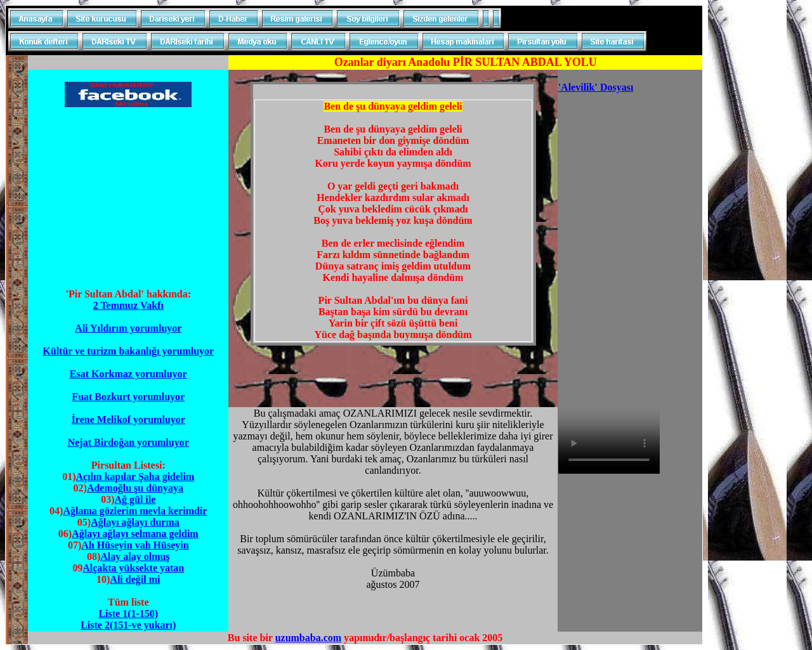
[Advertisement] (128, 198)
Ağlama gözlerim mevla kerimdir (135, 511)
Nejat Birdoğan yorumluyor (128, 442)
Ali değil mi (135, 579)
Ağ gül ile (135, 499)
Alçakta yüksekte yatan (133, 568)
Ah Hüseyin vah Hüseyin (135, 545)
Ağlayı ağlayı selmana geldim (135, 534)
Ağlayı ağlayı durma (135, 522)
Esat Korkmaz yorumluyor (128, 374)
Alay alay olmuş (135, 556)
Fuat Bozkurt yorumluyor (128, 397)
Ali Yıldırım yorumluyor (128, 328)
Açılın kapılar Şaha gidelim (135, 477)
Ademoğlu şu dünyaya (135, 488)
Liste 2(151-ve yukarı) (128, 625)
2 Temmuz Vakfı (128, 305)
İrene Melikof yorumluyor (128, 419)
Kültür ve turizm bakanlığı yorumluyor (128, 351)
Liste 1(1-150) (128, 614)
